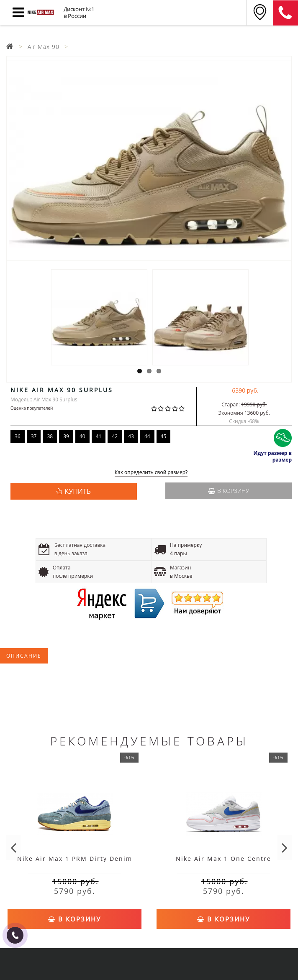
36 (18, 436)
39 (66, 436)
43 (131, 436)
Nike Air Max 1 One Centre (223, 859)
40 (82, 436)
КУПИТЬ (77, 491)
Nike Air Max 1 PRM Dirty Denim (75, 859)
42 (115, 436)
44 (147, 436)
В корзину (229, 491)
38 (50, 436)
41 (99, 436)
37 (34, 436)
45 (164, 436)
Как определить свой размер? (151, 473)
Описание (24, 656)
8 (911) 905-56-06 (285, 13)
